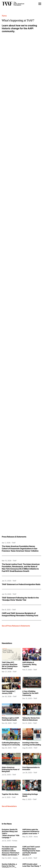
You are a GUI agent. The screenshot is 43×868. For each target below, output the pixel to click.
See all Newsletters (9, 806)
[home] (18, 4)
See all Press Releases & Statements (16, 626)
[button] (40, 4)
